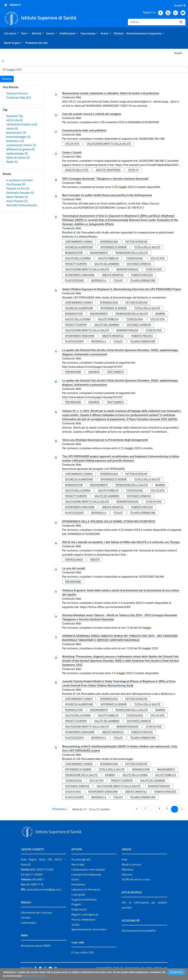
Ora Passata (16, 184)
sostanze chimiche (139, 264)
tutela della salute (147, 247)
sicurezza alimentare (79, 247)
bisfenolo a (15, 141)
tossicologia (135, 258)
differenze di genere (21, 149)
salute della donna (78, 258)
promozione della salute (132, 253)
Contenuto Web (19, 98)
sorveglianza (74, 560)
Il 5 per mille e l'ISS (83, 952)
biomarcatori (16, 133)
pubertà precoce (142, 275)
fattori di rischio (18, 158)
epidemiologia (17, 154)
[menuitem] (11, 33)
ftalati (12, 162)
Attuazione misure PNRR (36, 946)
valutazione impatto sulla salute (109, 144)
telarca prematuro (143, 280)
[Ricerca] (152, 22)
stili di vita (15, 120)
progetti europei (76, 264)
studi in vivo (154, 269)
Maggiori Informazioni (34, 976)
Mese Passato (17, 197)
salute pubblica (108, 258)
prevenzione (73, 372)
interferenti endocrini (80, 275)
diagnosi (94, 372)
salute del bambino (107, 264)
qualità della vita (77, 170)
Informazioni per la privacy (36, 912)
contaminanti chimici (21, 145)
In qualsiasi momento (20, 180)
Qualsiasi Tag (15, 116)
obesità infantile (113, 275)
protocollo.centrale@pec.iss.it (44, 889)
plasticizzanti (75, 280)
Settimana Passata (20, 193)
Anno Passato (17, 201)
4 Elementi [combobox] (61, 809)
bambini (160, 314)
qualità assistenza (108, 170)
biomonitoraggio (19, 137)
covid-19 (133, 170)
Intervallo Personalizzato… (22, 205)
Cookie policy (28, 923)
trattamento (115, 372)
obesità (95, 560)
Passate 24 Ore (18, 189)
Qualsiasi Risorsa (17, 93)
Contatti (26, 918)
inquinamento (99, 253)
